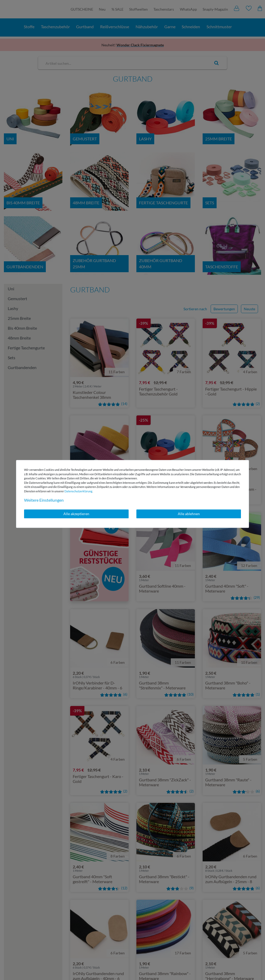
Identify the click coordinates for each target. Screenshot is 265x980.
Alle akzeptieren (76, 514)
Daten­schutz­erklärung (78, 491)
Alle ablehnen (189, 514)
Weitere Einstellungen (44, 500)
